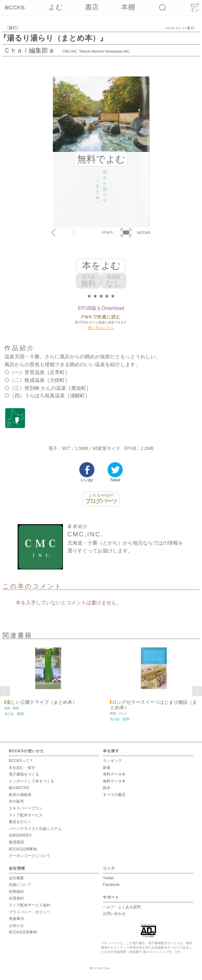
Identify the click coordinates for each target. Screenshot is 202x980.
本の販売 (16, 801)
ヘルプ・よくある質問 (122, 907)
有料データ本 (114, 774)
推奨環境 (16, 842)
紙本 (107, 788)
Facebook (111, 885)
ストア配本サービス (26, 815)
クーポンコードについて (30, 856)
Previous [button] (5, 691)
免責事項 (16, 919)
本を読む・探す (22, 768)
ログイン (194, 8)
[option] (48, 680)
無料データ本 (114, 781)
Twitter (108, 878)
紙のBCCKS (19, 788)
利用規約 (16, 892)
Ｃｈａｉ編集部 (26, 50)
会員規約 (16, 898)
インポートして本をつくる (31, 781)
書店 (92, 7)
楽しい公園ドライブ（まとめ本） (42, 702)
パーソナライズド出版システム (35, 829)
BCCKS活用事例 (23, 849)
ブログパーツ (101, 499)
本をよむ (101, 265)
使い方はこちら (101, 328)
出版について (20, 885)
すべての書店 (114, 795)
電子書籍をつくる (24, 774)
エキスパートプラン (26, 808)
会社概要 (16, 878)
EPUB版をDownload (101, 308)
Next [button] (197, 691)
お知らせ (16, 926)
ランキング (112, 761)
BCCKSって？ (21, 761)
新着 (107, 768)
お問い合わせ (114, 914)
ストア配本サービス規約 (30, 905)
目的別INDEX (20, 835)
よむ (56, 7)
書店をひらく (20, 822)
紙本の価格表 (20, 795)
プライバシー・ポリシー (30, 912)
